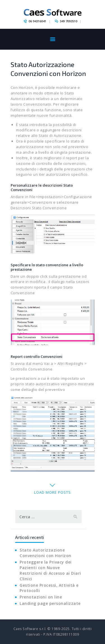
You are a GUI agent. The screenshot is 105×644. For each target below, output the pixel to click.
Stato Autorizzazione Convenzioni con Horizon (48, 69)
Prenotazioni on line (41, 597)
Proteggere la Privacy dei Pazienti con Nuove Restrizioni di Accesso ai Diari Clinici (50, 570)
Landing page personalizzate (50, 603)
